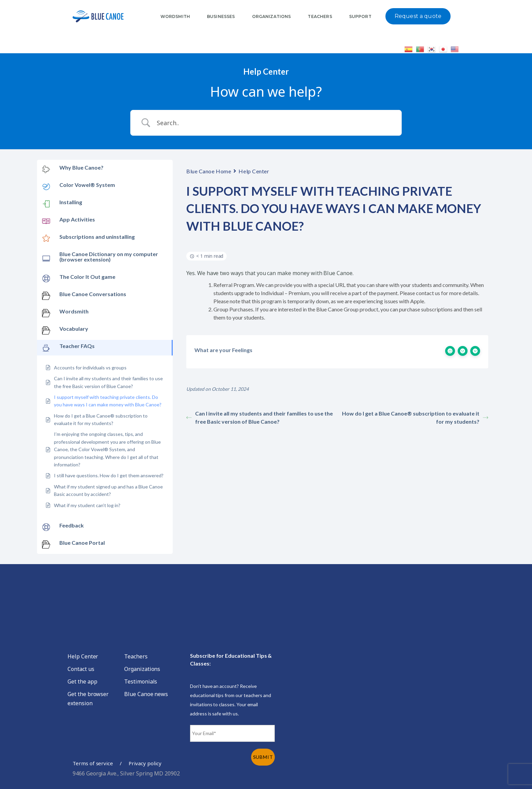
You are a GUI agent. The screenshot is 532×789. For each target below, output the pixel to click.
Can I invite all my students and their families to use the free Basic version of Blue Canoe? (260, 417)
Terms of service (93, 763)
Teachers (136, 656)
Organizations (142, 669)
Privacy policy (145, 763)
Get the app (82, 681)
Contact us (81, 669)
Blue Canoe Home (209, 171)
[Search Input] (274, 123)
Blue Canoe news (146, 694)
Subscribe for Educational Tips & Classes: (231, 659)
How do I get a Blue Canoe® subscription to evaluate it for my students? (415, 417)
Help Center (254, 171)
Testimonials (141, 681)
